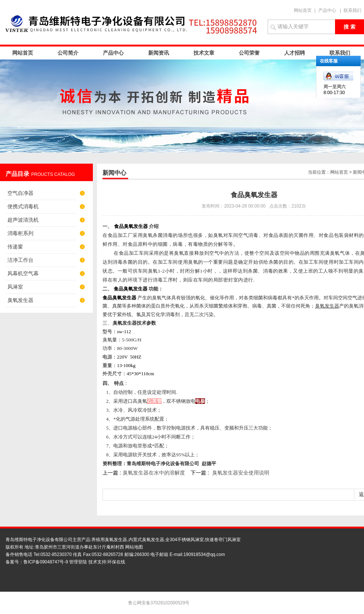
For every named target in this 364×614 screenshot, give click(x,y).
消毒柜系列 (20, 233)
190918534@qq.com (204, 554)
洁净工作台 (20, 260)
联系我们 (352, 10)
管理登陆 (78, 562)
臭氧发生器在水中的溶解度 (154, 473)
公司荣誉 (249, 53)
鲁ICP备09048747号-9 (46, 562)
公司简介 (68, 53)
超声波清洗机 (23, 220)
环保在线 (116, 562)
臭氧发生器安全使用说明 (241, 473)
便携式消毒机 (23, 206)
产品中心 (327, 10)
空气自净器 (20, 193)
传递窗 (15, 247)
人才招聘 (295, 53)
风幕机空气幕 (23, 273)
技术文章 (204, 53)
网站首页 (303, 10)
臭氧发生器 (20, 300)
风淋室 (15, 287)
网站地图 (134, 547)
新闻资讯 (159, 53)
